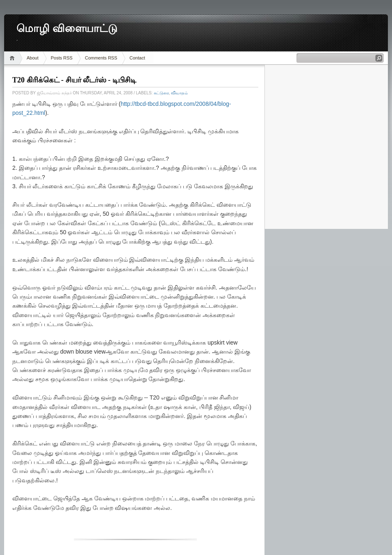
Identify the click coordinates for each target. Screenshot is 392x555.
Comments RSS (101, 58)
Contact (137, 58)
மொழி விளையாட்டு (67, 29)
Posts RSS (62, 58)
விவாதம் (179, 93)
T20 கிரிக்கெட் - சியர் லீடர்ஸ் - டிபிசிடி (74, 80)
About (33, 58)
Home (13, 58)
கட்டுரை (161, 93)
